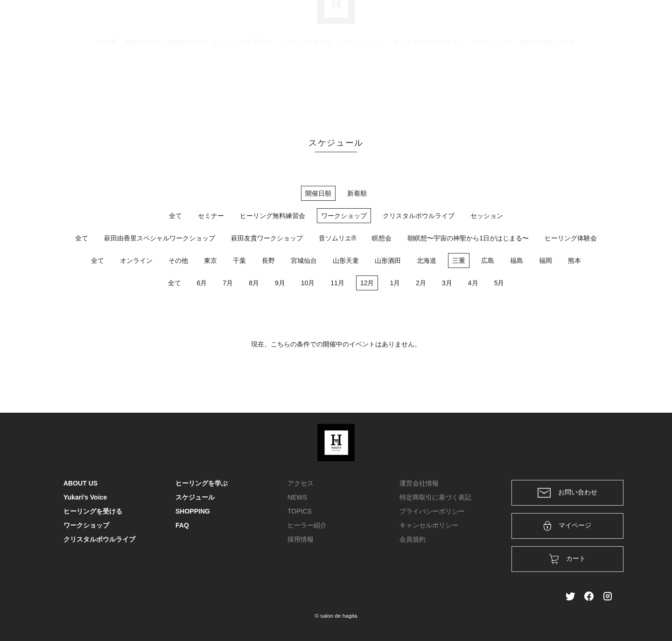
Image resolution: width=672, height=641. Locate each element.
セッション (487, 216)
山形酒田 (388, 261)
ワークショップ (363, 86)
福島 (517, 261)
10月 (308, 283)
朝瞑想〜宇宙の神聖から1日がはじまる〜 (468, 238)
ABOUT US (142, 86)
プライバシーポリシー (432, 511)
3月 (447, 283)
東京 (210, 261)
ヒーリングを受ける (243, 86)
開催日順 (318, 193)
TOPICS (300, 511)
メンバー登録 (592, 20)
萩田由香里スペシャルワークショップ (160, 238)
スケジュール (492, 86)
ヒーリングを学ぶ (306, 86)
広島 (488, 261)
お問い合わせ (567, 493)
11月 (337, 283)
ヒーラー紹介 (307, 525)
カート (507, 20)
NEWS (297, 497)
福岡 (546, 261)
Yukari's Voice (186, 86)
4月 (473, 283)
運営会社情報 (419, 483)
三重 (459, 261)
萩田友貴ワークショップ (267, 238)
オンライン (136, 261)
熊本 (574, 261)
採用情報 (301, 539)
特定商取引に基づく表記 (435, 497)
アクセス (301, 483)
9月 (280, 283)
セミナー (211, 216)
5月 (499, 283)
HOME (108, 86)
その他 (178, 261)
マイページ (568, 526)
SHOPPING (536, 86)
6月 (202, 283)
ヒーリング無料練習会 (273, 216)
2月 (421, 283)
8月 (254, 283)
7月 (228, 283)
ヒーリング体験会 (571, 238)
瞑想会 (382, 238)
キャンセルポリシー (429, 525)
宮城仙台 (304, 261)
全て (175, 216)
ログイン (545, 20)
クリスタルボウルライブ (429, 86)
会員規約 (413, 539)
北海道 (427, 261)
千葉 (239, 261)
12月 (367, 283)
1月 (395, 283)
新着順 (357, 193)
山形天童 (346, 261)
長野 (268, 261)
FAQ (567, 86)
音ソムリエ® (337, 238)
